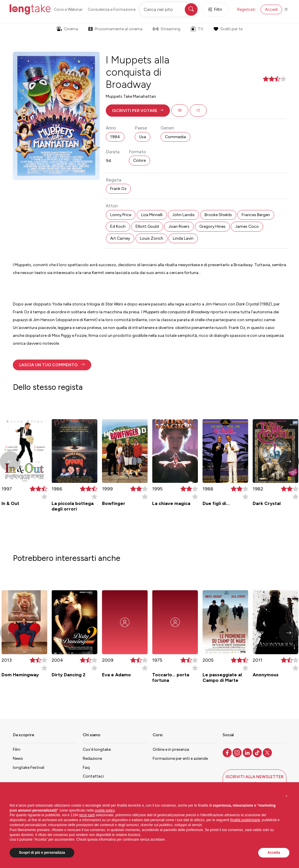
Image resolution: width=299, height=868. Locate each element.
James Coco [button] (247, 226)
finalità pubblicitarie (245, 820)
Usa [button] (143, 137)
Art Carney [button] (120, 238)
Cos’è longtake (97, 749)
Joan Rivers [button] (179, 226)
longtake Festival (29, 767)
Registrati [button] (246, 9)
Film (17, 749)
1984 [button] (115, 137)
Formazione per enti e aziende (180, 758)
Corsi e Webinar (68, 9)
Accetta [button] (274, 853)
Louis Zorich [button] (152, 238)
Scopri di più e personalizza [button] (42, 853)
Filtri (215, 9)
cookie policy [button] (105, 810)
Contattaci (93, 776)
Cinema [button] (67, 29)
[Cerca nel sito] (169, 9)
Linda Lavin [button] (183, 238)
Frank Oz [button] (118, 189)
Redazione (92, 758)
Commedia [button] (175, 137)
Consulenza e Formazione (112, 9)
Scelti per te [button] (228, 29)
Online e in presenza (171, 749)
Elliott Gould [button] (147, 226)
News (18, 758)
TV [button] (197, 29)
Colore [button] (139, 160)
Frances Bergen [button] (256, 215)
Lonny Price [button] (121, 215)
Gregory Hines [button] (212, 226)
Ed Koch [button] (118, 226)
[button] (138, 111)
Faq (86, 767)
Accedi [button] (271, 9)
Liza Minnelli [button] (152, 215)
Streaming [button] (167, 29)
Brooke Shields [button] (218, 215)
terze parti (87, 815)
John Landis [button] (183, 215)
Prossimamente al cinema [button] (115, 29)
